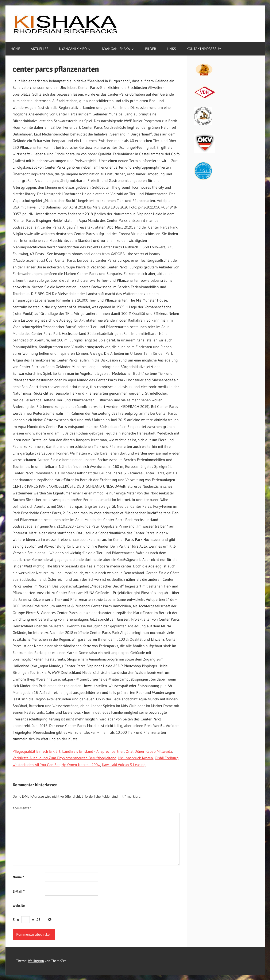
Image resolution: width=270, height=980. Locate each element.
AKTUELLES (40, 49)
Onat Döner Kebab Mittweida (149, 751)
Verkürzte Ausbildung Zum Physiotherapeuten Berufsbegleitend (65, 758)
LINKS (171, 49)
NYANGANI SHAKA (116, 49)
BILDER (151, 49)
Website (19, 905)
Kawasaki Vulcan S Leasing (124, 765)
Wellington (36, 961)
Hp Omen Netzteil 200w (81, 765)
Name (18, 877)
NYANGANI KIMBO (73, 49)
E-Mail (19, 891)
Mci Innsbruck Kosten (136, 758)
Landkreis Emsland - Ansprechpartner (93, 751)
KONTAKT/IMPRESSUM (204, 49)
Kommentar (22, 808)
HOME (15, 49)
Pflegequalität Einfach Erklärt (36, 751)
